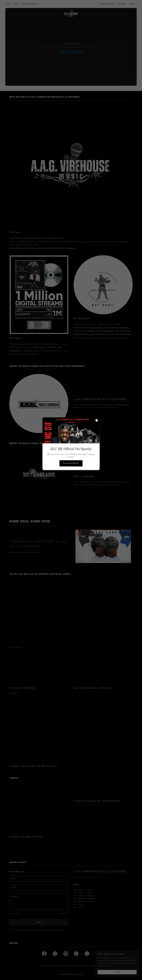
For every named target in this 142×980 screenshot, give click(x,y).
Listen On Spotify (71, 463)
